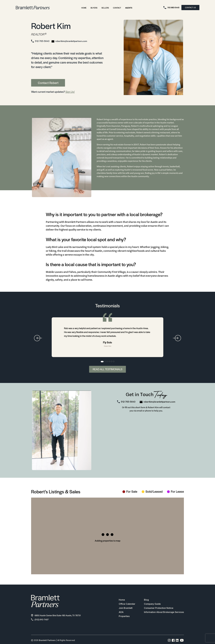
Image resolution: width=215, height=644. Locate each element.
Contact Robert (48, 83)
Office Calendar (127, 604)
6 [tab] (114, 362)
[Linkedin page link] (177, 640)
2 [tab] (105, 362)
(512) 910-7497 (40, 619)
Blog (146, 600)
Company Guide (152, 604)
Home (84, 8)
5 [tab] (112, 362)
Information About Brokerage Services (164, 612)
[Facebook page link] (173, 640)
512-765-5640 (42, 41)
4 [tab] (109, 362)
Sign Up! (70, 92)
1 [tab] (102, 362)
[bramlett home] (33, 8)
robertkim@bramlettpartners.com (71, 41)
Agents (129, 8)
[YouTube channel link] (182, 640)
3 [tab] (107, 362)
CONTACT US (190, 7)
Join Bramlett (126, 608)
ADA (121, 612)
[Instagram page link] (169, 640)
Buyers (94, 8)
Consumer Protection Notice (159, 608)
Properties (124, 616)
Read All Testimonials (107, 369)
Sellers (105, 8)
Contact (117, 8)
